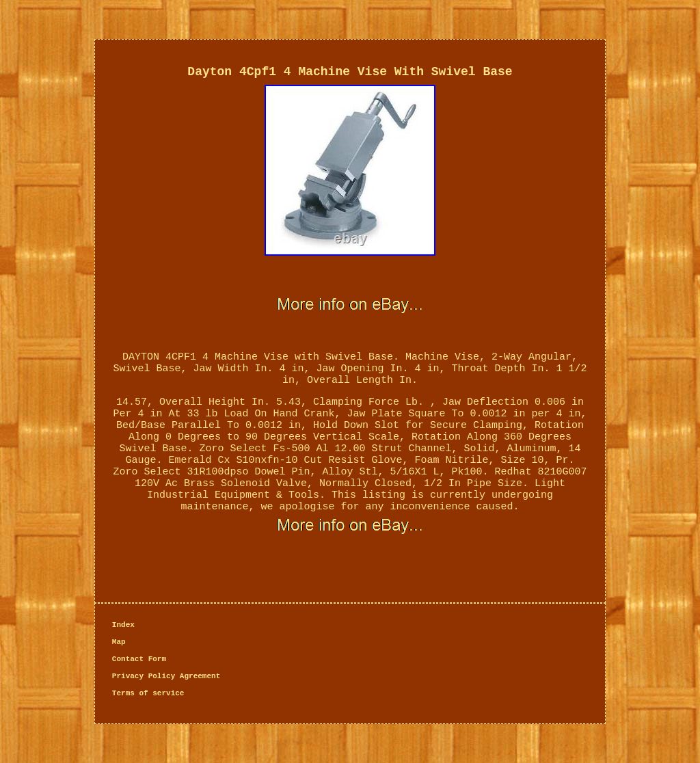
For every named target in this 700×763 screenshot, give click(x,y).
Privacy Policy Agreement (166, 676)
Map (119, 642)
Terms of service (148, 693)
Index (123, 625)
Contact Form (139, 659)
